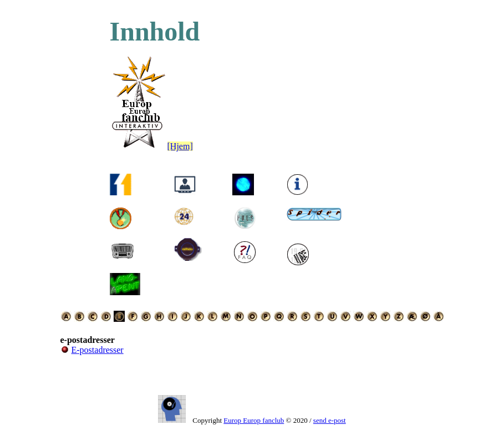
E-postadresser (98, 350)
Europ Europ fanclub (254, 420)
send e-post (330, 420)
